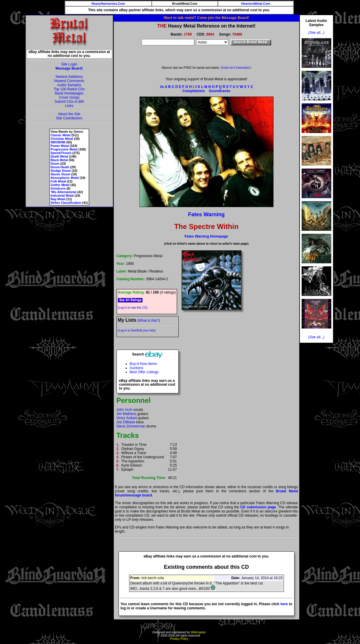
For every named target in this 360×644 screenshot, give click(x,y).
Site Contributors (69, 118)
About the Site (69, 114)
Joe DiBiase (126, 422)
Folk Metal (58, 181)
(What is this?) (149, 321)
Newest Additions (69, 77)
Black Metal (59, 160)
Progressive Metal (64, 149)
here (284, 604)
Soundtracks (220, 91)
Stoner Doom (60, 174)
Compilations (193, 91)
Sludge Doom (61, 171)
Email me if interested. (235, 68)
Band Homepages (69, 93)
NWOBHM (58, 142)
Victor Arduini (127, 418)
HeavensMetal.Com (256, 4)
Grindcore (58, 188)
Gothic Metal (60, 185)
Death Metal (59, 156)
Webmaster (198, 632)
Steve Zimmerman (131, 426)
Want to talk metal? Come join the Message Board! (206, 18)
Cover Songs (69, 97)
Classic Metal (60, 135)
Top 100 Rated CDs (69, 89)
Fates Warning (206, 214)
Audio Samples (69, 85)
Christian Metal (62, 139)
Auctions (137, 368)
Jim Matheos (127, 414)
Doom (55, 164)
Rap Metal (58, 199)
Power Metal (60, 146)
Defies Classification (66, 203)
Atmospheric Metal (64, 178)
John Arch (124, 410)
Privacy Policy (179, 639)
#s (162, 87)
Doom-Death (60, 167)
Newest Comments (69, 81)
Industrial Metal (62, 196)
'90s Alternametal (63, 192)
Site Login (69, 64)
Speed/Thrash (61, 153)
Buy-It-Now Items (143, 364)
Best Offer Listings (144, 372)
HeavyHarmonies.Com (108, 4)
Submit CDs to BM (69, 102)
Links (69, 106)
